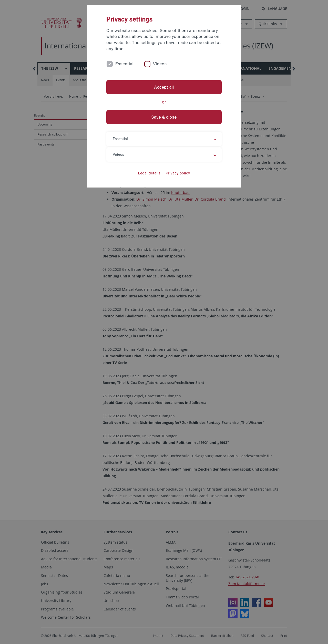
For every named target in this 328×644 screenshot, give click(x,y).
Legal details (149, 173)
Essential (124, 64)
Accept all (164, 87)
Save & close (164, 117)
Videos (160, 64)
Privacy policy (178, 173)
